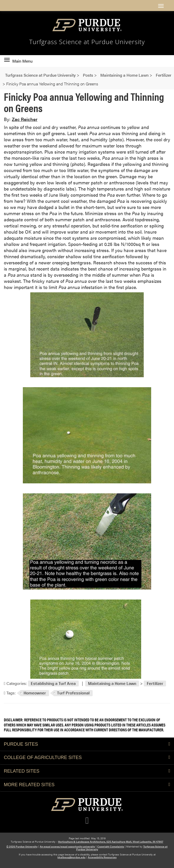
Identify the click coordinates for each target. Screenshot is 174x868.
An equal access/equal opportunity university (67, 846)
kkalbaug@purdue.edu (71, 857)
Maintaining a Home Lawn (112, 684)
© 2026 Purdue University (22, 846)
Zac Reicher (25, 119)
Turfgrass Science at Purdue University (87, 42)
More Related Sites (87, 785)
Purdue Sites (87, 744)
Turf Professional (73, 693)
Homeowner (35, 693)
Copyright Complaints (111, 846)
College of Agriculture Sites (87, 757)
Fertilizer (155, 684)
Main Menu (18, 61)
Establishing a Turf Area (53, 684)
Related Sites (87, 771)
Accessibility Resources (102, 857)
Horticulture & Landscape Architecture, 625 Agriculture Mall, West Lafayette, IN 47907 (111, 842)
